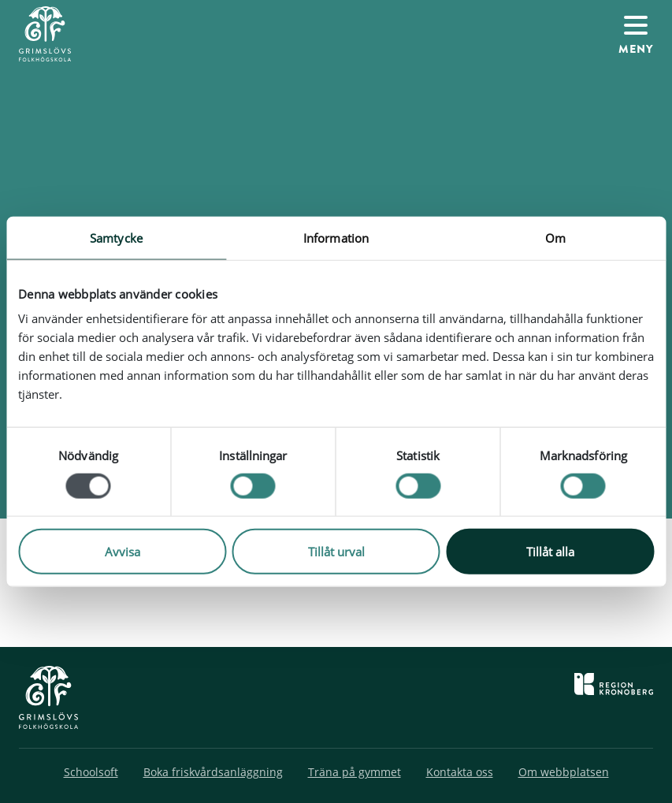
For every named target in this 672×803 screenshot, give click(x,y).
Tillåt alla (550, 552)
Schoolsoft (91, 772)
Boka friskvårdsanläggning (213, 772)
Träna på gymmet (355, 772)
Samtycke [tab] (116, 237)
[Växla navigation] (636, 34)
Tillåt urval (336, 552)
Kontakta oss (460, 772)
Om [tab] (555, 237)
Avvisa (123, 552)
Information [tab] (336, 237)
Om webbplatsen (564, 772)
